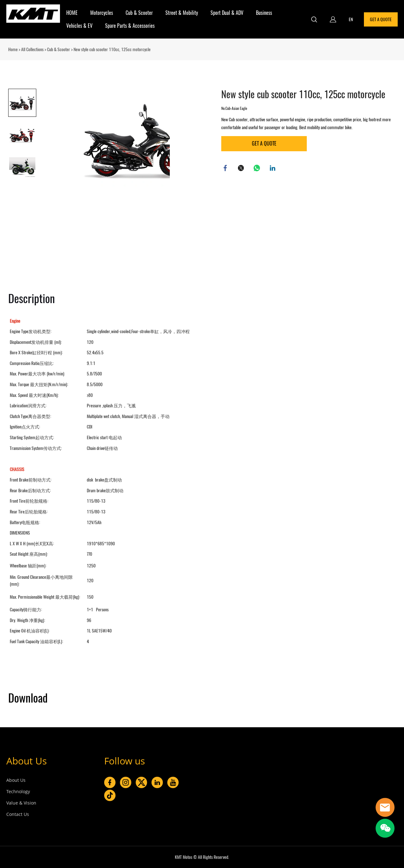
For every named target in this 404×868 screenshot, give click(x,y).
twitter (242, 169)
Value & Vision (21, 803)
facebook (226, 169)
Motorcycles (102, 13)
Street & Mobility (182, 13)
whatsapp (258, 169)
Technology (18, 791)
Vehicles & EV (79, 26)
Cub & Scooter (139, 13)
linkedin (273, 169)
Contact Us (18, 814)
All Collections (32, 49)
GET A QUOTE (381, 19)
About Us (27, 761)
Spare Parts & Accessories (130, 26)
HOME (72, 13)
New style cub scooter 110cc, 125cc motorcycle (112, 49)
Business (264, 13)
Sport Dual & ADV (227, 13)
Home (13, 49)
